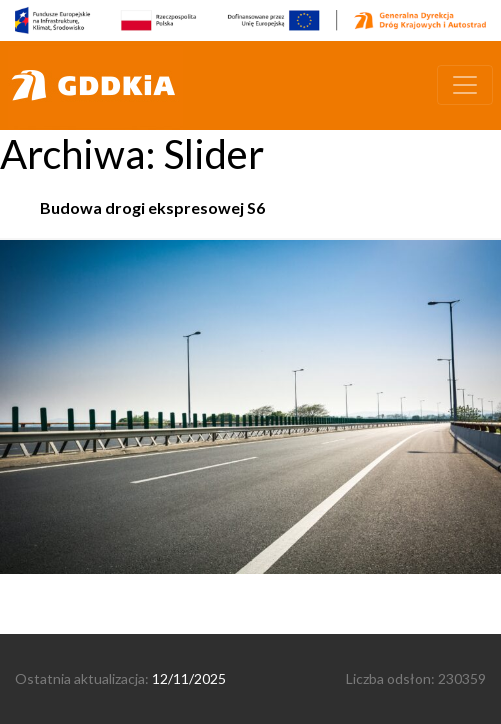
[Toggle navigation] (465, 85)
